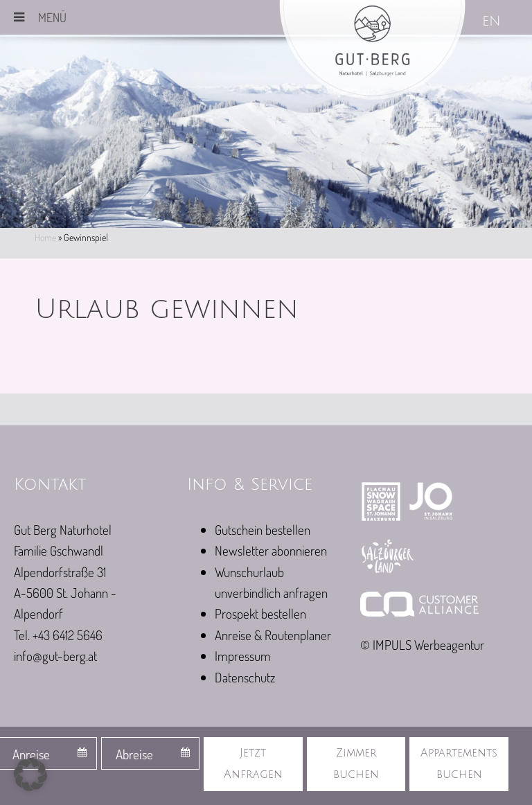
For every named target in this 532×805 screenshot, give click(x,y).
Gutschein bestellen (263, 530)
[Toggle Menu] (19, 17)
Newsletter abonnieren (271, 550)
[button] (30, 775)
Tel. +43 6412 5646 (58, 635)
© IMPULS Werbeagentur (422, 645)
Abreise (134, 754)
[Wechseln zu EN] (493, 23)
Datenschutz (245, 677)
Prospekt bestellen (260, 613)
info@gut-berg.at (55, 656)
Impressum (243, 656)
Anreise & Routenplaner (273, 635)
